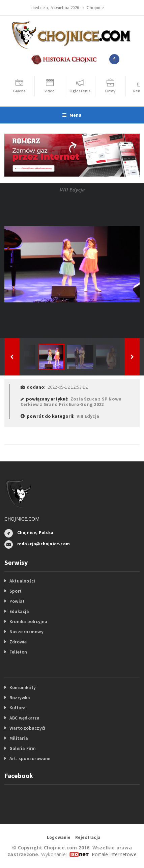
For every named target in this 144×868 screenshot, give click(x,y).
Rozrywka (20, 698)
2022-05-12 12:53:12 (68, 387)
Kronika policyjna (28, 621)
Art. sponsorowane (30, 758)
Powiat (17, 601)
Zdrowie (18, 642)
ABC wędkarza (25, 718)
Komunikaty (23, 687)
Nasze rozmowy (26, 632)
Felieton (18, 652)
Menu (72, 115)
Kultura (18, 708)
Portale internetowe (114, 854)
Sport (16, 591)
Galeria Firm (23, 748)
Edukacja (19, 611)
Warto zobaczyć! (27, 728)
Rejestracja (88, 837)
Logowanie (59, 837)
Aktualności (22, 581)
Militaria (19, 738)
